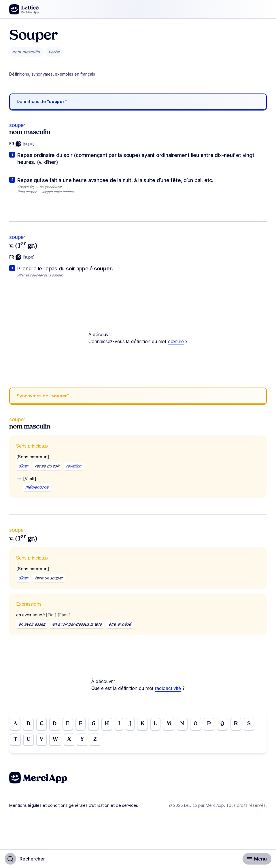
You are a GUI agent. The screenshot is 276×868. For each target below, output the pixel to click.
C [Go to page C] (41, 724)
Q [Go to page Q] (222, 724)
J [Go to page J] (130, 724)
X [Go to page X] (69, 739)
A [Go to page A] (15, 724)
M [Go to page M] (169, 724)
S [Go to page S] (249, 724)
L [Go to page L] (155, 724)
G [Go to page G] (93, 724)
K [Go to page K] (142, 724)
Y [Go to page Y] (82, 739)
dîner (23, 466)
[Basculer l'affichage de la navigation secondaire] (257, 859)
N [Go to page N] (182, 724)
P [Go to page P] (209, 724)
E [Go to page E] (68, 724)
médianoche (37, 487)
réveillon (74, 466)
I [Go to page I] (119, 724)
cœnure (176, 341)
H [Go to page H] (107, 724)
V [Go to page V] (41, 739)
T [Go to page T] (15, 739)
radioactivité (168, 688)
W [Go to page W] (55, 739)
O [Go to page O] (196, 724)
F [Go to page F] (81, 724)
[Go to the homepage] (24, 9)
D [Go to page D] (55, 724)
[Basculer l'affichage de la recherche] (25, 859)
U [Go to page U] (29, 739)
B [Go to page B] (28, 724)
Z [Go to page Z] (95, 739)
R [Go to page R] (236, 724)
